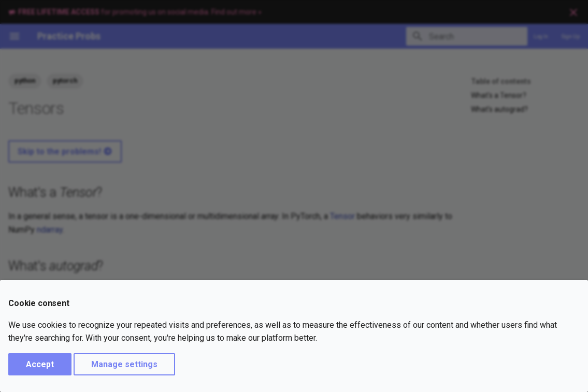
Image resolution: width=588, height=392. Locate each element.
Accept (40, 364)
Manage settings (124, 364)
